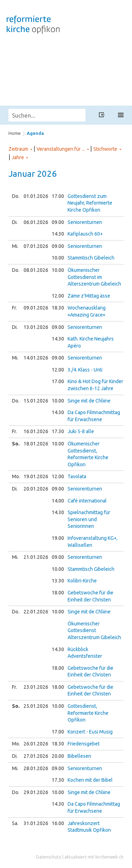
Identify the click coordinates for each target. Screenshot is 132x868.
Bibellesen (79, 756)
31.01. (36, 823)
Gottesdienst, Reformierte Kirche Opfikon (88, 713)
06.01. (36, 222)
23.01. (36, 687)
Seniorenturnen (85, 222)
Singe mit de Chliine (89, 401)
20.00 (58, 756)
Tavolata (77, 476)
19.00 (58, 538)
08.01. (36, 270)
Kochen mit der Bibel (90, 780)
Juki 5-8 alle (81, 431)
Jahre (18, 157)
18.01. (36, 444)
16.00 (58, 823)
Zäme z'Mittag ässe (89, 296)
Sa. (15, 823)
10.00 (58, 258)
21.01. (36, 557)
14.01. (36, 358)
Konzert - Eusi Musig (90, 732)
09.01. (36, 308)
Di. (15, 222)
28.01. (36, 768)
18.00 (58, 593)
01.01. (36, 196)
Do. (16, 196)
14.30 (58, 234)
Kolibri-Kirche (82, 581)
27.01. (36, 756)
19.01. (36, 476)
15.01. (36, 401)
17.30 (58, 431)
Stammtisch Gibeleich (91, 258)
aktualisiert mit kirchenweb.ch (94, 857)
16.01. (36, 431)
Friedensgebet (84, 744)
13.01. (36, 327)
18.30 (58, 308)
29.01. (36, 792)
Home (15, 133)
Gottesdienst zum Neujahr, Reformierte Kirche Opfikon (90, 203)
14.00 (58, 501)
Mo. (16, 476)
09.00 (58, 222)
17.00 (58, 196)
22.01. (36, 612)
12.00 (58, 296)
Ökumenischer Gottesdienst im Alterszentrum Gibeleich (94, 277)
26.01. (36, 744)
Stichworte (105, 149)
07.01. (36, 246)
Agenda (35, 133)
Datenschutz (49, 857)
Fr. (14, 308)
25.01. (36, 706)
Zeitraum (18, 149)
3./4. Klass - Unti (85, 370)
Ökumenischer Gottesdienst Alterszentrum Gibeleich (94, 630)
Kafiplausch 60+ (85, 234)
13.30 (58, 581)
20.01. (36, 489)
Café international (87, 501)
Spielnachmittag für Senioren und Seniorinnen (89, 519)
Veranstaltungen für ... (61, 149)
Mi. (15, 246)
